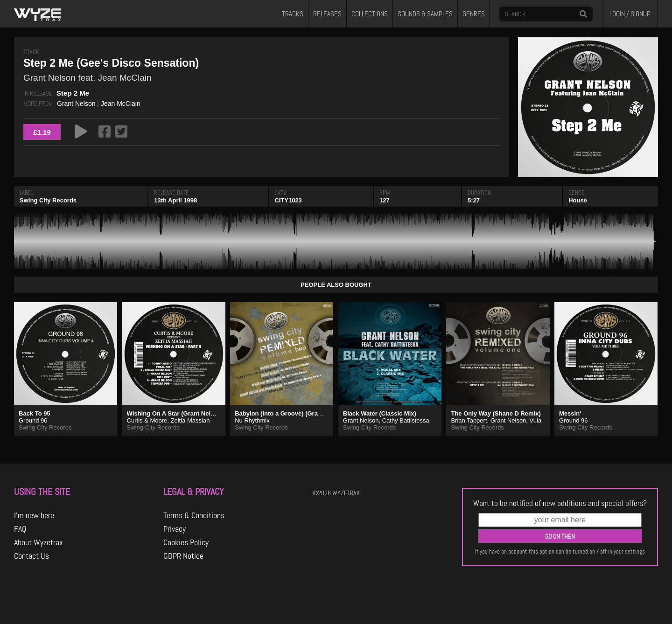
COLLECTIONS (370, 14)
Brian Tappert (469, 420)
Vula (536, 420)
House (578, 200)
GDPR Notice (183, 556)
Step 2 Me (73, 93)
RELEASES (327, 14)
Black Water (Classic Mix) (380, 413)
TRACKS (293, 14)
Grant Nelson (76, 104)
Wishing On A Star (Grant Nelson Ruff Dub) (189, 413)
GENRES (474, 14)
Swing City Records (48, 200)
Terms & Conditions (194, 515)
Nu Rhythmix (252, 420)
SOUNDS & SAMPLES (425, 14)
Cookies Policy (186, 542)
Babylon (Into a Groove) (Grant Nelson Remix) (301, 413)
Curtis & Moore (147, 420)
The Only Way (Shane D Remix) (496, 413)
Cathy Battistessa (406, 420)
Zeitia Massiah (190, 420)
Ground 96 (33, 420)
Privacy (175, 529)
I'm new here (34, 515)
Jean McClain (121, 104)
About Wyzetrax (38, 542)
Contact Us (31, 556)
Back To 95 (35, 413)
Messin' (570, 413)
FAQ (20, 529)
